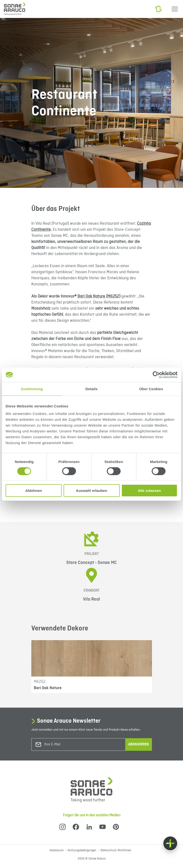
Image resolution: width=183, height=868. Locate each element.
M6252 (40, 682)
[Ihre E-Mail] (64, 745)
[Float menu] (170, 843)
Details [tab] (91, 389)
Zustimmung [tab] (32, 389)
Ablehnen (33, 491)
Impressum (57, 851)
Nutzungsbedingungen (82, 851)
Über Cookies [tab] (151, 389)
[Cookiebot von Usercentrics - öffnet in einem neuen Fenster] (156, 375)
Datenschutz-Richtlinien (116, 851)
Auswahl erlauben (91, 491)
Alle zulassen (149, 491)
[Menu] (175, 9)
